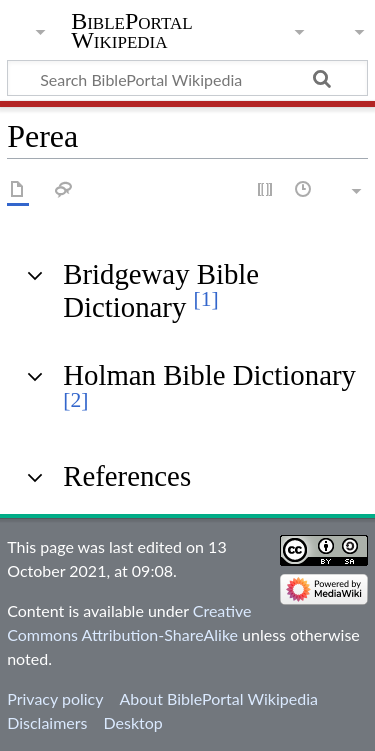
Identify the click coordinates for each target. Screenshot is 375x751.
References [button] (127, 476)
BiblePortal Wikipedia (131, 31)
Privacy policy (55, 698)
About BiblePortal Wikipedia (218, 698)
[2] (75, 400)
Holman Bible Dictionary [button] (209, 385)
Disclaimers (47, 722)
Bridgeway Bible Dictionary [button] (161, 290)
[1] (206, 299)
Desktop (132, 722)
